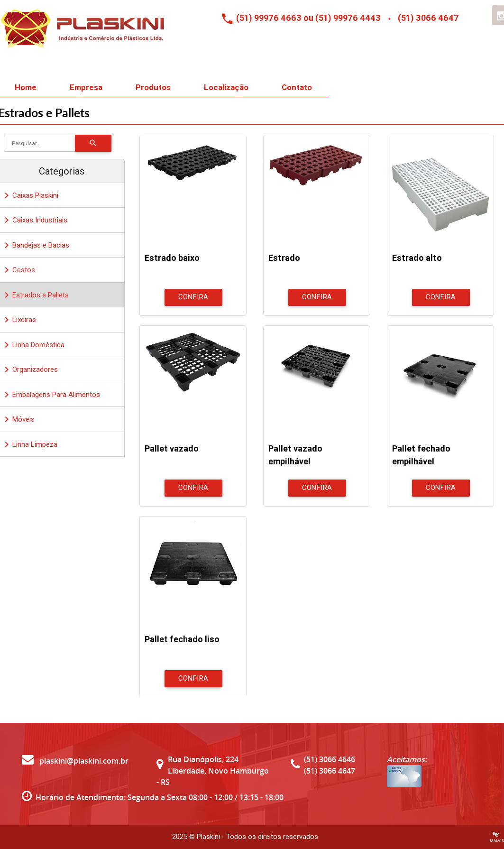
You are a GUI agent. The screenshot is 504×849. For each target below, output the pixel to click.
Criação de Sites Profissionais (497, 837)
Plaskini (208, 837)
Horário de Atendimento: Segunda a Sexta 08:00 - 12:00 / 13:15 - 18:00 (160, 797)
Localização (226, 87)
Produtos (153, 87)
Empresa (86, 87)
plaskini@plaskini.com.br (75, 761)
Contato (297, 87)
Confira (193, 297)
